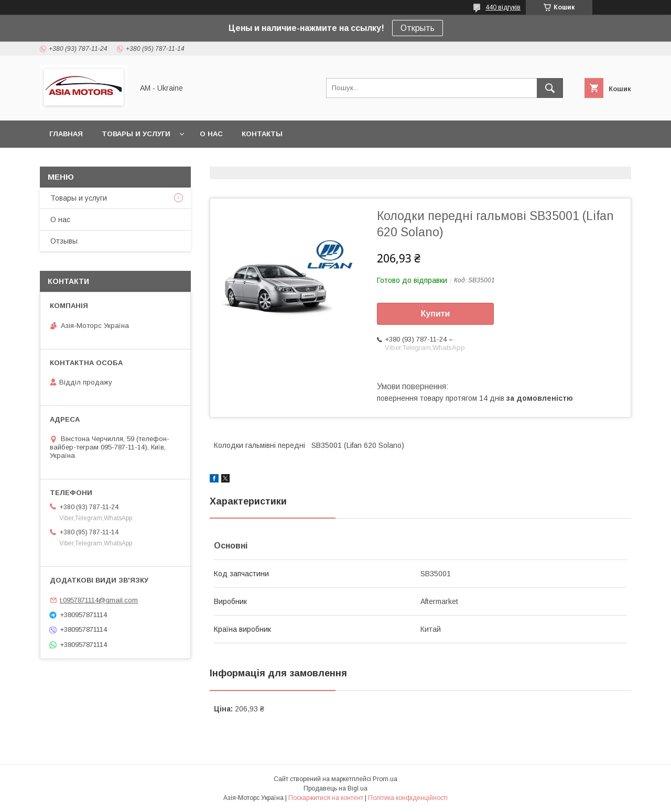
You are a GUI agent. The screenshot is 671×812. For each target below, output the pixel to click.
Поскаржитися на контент (326, 798)
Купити (436, 314)
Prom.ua (385, 779)
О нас (211, 134)
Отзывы (64, 241)
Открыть (418, 28)
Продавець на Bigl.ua (335, 788)
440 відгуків (503, 7)
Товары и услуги (136, 134)
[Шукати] (550, 88)
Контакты (262, 134)
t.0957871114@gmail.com (99, 600)
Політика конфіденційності (408, 798)
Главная (66, 134)
